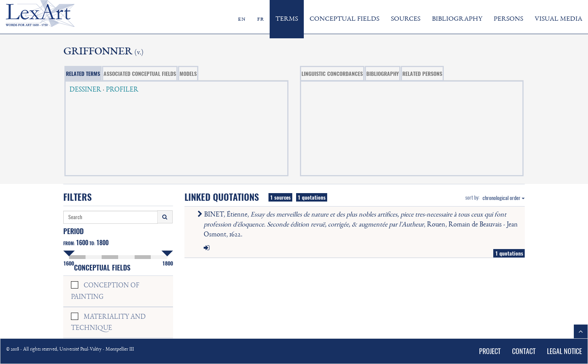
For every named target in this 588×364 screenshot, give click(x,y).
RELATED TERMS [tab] (83, 74)
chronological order (504, 198)
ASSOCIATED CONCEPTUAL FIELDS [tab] (140, 74)
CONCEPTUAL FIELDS (344, 19)
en (242, 19)
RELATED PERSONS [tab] (422, 74)
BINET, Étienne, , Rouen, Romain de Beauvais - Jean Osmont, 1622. (359, 225)
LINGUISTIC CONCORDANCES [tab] (332, 74)
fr (260, 19)
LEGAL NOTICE (564, 351)
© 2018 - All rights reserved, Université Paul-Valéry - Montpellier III (70, 350)
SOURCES (406, 19)
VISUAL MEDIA (558, 19)
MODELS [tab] (188, 74)
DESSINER (85, 90)
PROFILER (122, 90)
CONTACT (524, 351)
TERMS (287, 19)
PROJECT (490, 351)
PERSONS (508, 19)
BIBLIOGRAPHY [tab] (383, 74)
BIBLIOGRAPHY (457, 19)
